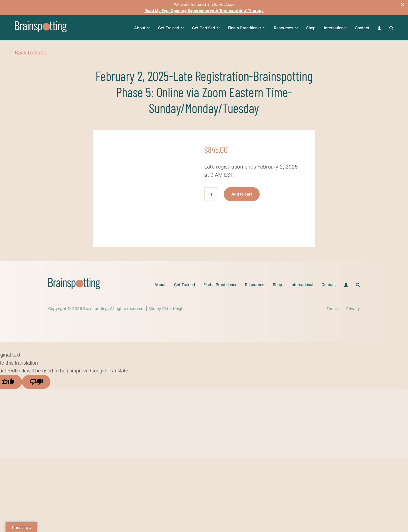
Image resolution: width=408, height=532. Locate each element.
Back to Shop (31, 53)
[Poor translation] (36, 382)
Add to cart (242, 194)
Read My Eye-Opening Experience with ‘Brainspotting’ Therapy (204, 10)
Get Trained (171, 28)
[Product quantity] (211, 194)
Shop (311, 28)
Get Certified (206, 28)
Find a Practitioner (247, 28)
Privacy (353, 308)
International (335, 28)
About (142, 28)
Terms (332, 308)
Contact (362, 28)
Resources (286, 28)
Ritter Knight (174, 308)
